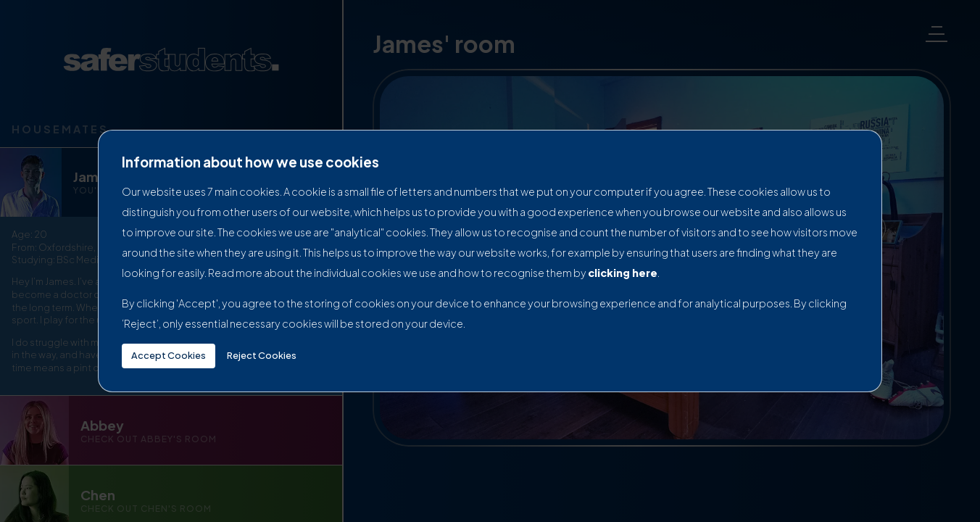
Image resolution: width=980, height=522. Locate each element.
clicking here (623, 273)
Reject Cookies (262, 355)
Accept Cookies (169, 355)
